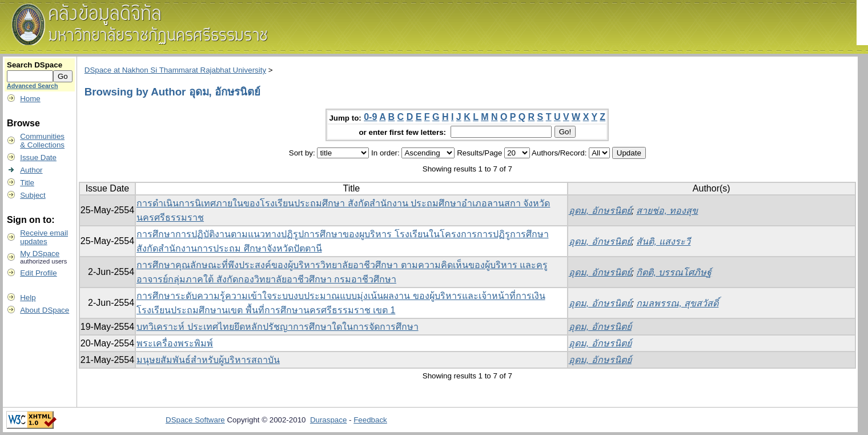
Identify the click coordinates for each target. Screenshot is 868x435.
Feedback (370, 420)
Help (28, 298)
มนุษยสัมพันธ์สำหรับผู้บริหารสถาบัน (208, 360)
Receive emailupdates (44, 237)
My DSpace (40, 254)
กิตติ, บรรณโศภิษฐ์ (674, 272)
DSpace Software (195, 420)
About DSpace (45, 310)
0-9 (370, 117)
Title (27, 183)
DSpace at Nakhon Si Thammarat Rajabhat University (175, 70)
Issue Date (38, 157)
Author (31, 170)
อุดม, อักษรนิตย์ (600, 211)
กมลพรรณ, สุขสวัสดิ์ (677, 303)
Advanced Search (32, 86)
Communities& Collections (42, 141)
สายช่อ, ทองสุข (667, 211)
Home (30, 99)
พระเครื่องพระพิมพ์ (175, 343)
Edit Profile (38, 273)
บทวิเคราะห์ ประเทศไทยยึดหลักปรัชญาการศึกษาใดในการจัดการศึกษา (277, 327)
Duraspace (328, 420)
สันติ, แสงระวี (663, 242)
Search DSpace (35, 65)
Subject (33, 195)
